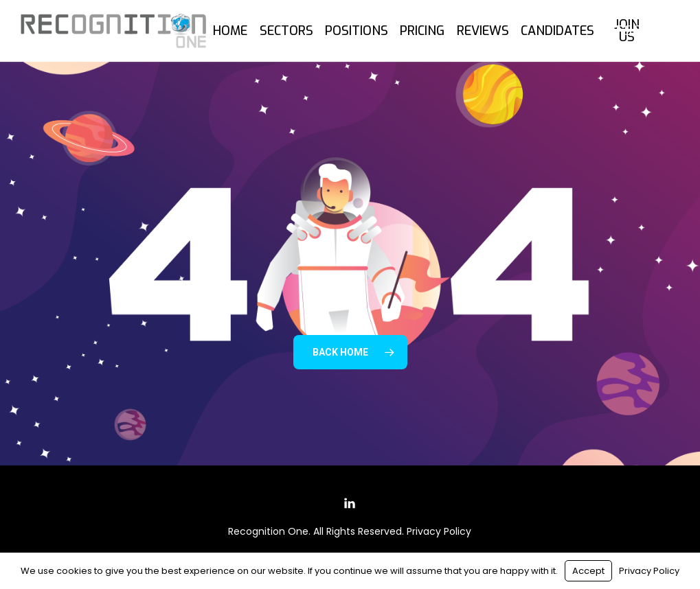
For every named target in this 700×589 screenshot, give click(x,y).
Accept (588, 571)
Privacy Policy (439, 531)
